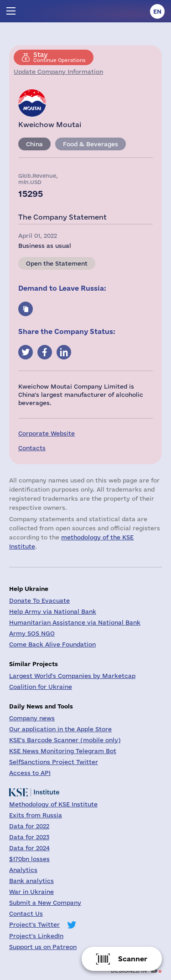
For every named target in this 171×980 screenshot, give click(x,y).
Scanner (133, 959)
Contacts (32, 448)
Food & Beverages (91, 144)
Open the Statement (57, 263)
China (34, 144)
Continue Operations (60, 57)
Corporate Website (47, 433)
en (157, 11)
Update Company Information (58, 72)
